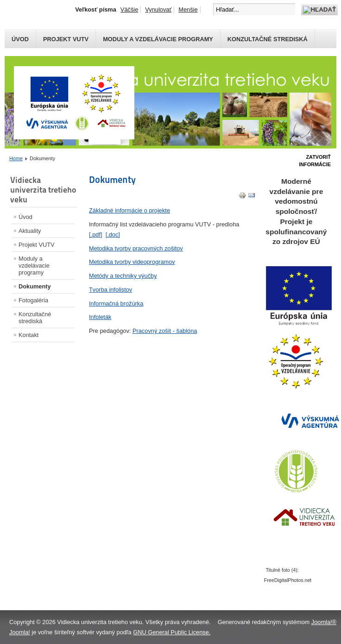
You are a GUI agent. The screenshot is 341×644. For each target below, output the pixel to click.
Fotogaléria (33, 300)
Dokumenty (35, 286)
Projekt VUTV (66, 39)
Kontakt (28, 335)
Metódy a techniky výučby (123, 276)
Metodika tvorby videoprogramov (132, 262)
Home (16, 158)
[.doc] (113, 234)
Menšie (188, 9)
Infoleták (100, 317)
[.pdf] (95, 234)
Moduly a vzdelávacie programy (158, 39)
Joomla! (20, 632)
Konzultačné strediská (268, 39)
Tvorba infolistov (111, 290)
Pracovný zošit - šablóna (165, 331)
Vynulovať (158, 9)
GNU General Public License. (172, 632)
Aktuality (30, 231)
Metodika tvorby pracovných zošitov (136, 248)
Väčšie (129, 9)
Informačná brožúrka (116, 303)
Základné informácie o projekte (129, 210)
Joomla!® (324, 622)
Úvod (20, 39)
